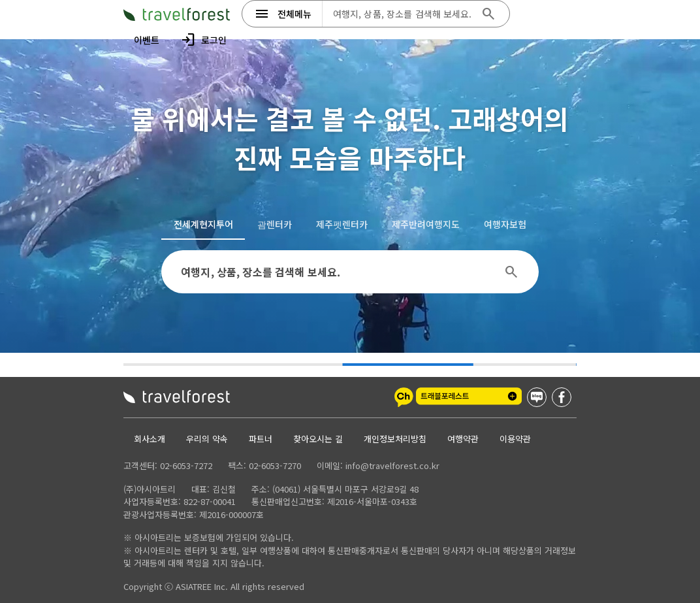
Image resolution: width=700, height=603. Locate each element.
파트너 (261, 439)
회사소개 (150, 439)
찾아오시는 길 (318, 439)
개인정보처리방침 (395, 439)
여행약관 (463, 439)
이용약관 (515, 439)
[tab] (203, 224)
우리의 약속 (207, 439)
